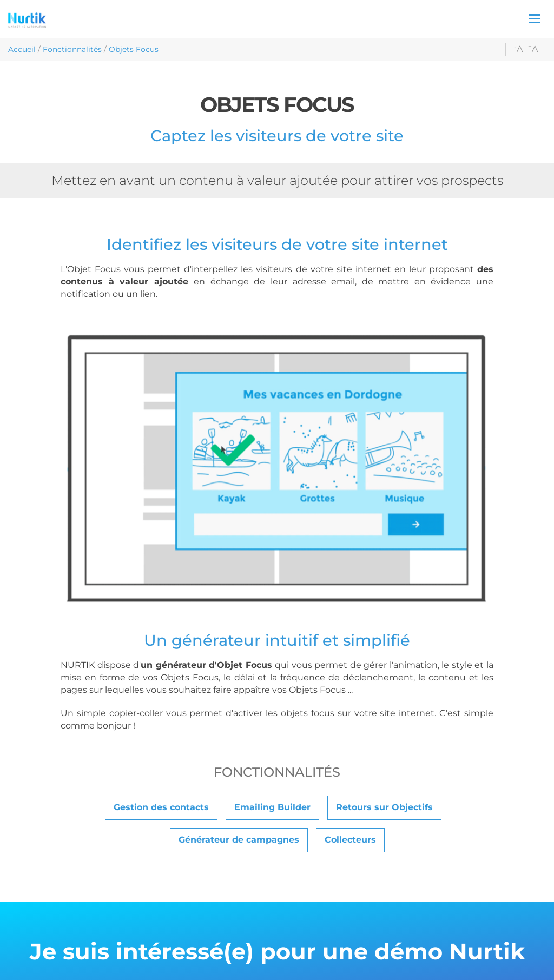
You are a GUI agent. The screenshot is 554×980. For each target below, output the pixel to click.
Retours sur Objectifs (384, 807)
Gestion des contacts (161, 807)
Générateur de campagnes (239, 840)
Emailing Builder (272, 807)
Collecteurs (350, 840)
